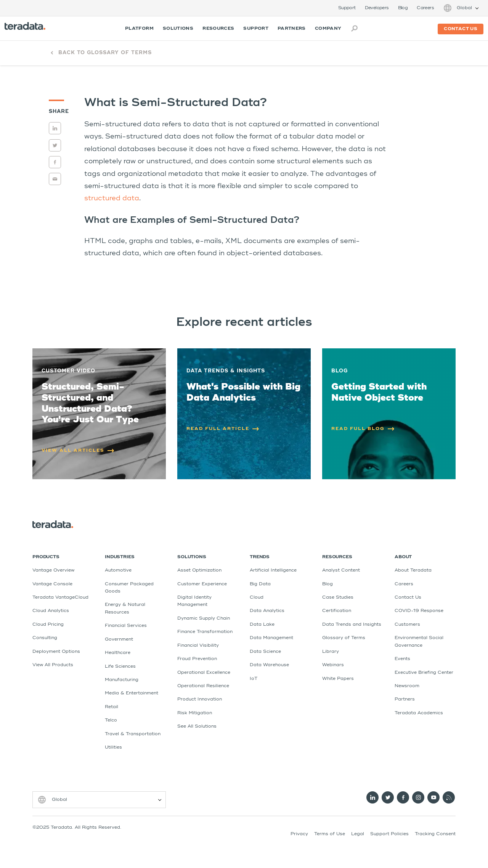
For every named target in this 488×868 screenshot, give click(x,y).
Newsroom (407, 686)
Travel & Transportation (133, 734)
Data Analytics (267, 611)
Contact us (461, 29)
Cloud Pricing (48, 625)
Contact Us (408, 597)
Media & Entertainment (132, 693)
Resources (218, 29)
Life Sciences (120, 667)
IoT (254, 679)
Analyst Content (341, 570)
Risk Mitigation (195, 713)
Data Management (271, 638)
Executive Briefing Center (424, 673)
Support (347, 8)
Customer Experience (202, 584)
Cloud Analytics (51, 611)
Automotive (118, 570)
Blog (403, 8)
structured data (112, 198)
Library (331, 652)
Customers (407, 625)
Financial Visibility (198, 646)
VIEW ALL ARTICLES (78, 451)
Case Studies (338, 597)
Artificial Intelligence (273, 570)
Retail (112, 707)
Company (328, 29)
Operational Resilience (203, 686)
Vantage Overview (53, 570)
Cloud (257, 597)
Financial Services (126, 626)
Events (402, 659)
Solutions (178, 29)
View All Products (53, 665)
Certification (337, 611)
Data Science (265, 652)
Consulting (45, 638)
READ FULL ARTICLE (223, 429)
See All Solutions (197, 726)
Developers (377, 8)
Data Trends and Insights (352, 625)
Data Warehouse (269, 665)
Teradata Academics (419, 713)
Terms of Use (330, 834)
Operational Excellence (204, 673)
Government (119, 639)
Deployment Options (56, 652)
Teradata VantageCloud (60, 597)
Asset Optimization (199, 570)
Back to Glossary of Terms (105, 53)
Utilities (113, 747)
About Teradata (413, 570)
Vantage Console (52, 584)
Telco (111, 720)
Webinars (333, 665)
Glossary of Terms (344, 638)
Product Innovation (200, 699)
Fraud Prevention (197, 659)
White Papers (338, 679)
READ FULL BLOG (363, 429)
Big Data (260, 584)
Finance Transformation (205, 632)
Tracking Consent (435, 834)
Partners (292, 29)
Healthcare (118, 653)
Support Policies (389, 834)
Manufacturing (122, 680)
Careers (425, 8)
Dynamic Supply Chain (204, 618)
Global (464, 8)
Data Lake (262, 625)
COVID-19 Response (419, 611)
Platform (139, 29)
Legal (358, 834)
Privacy (299, 834)
